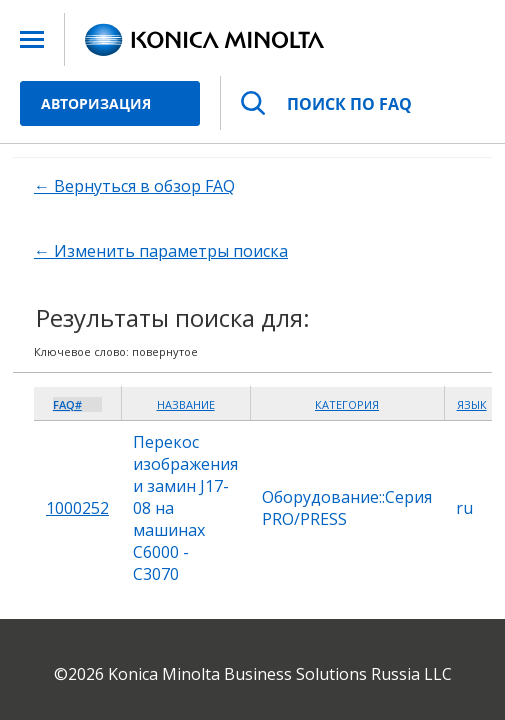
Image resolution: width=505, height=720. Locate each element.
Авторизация (96, 103)
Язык (472, 404)
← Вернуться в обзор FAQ (134, 186)
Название (186, 404)
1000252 (77, 508)
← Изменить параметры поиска (161, 251)
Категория (347, 404)
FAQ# (67, 404)
